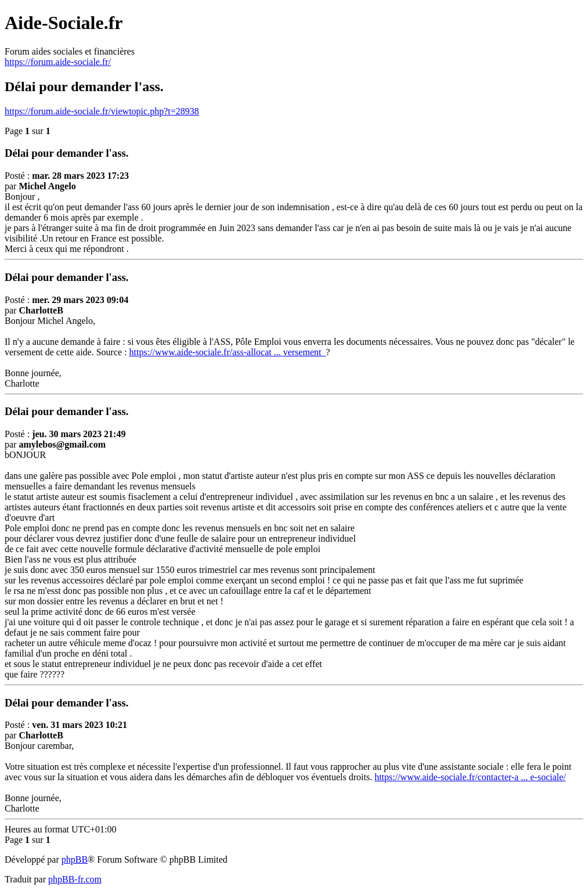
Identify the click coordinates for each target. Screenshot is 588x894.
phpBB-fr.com (75, 879)
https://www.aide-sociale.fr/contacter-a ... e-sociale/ (470, 777)
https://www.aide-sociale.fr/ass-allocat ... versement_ (228, 352)
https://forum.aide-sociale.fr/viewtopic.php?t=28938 (102, 111)
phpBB (75, 859)
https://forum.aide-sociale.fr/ (58, 62)
